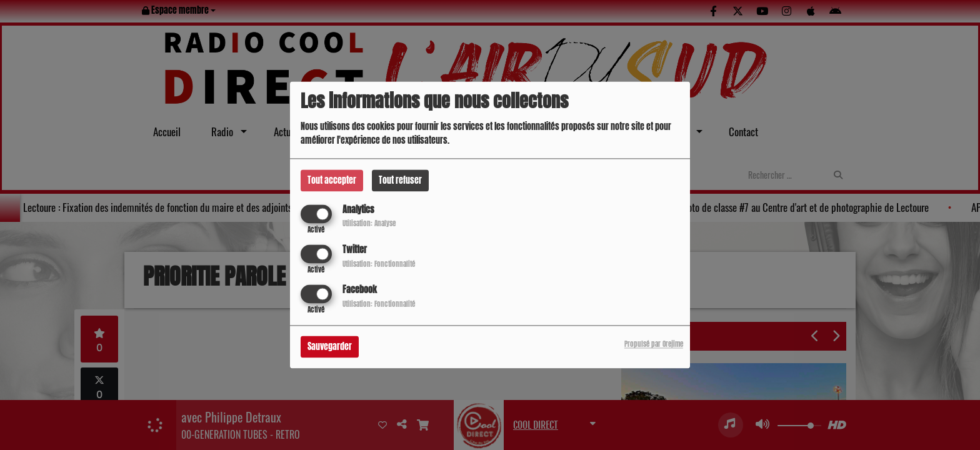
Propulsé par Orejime (654, 345)
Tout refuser (400, 180)
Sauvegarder (330, 347)
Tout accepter (332, 180)
